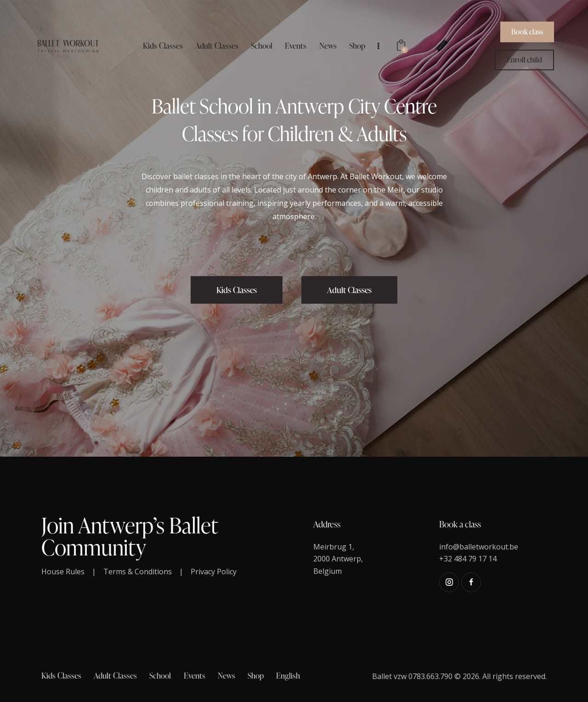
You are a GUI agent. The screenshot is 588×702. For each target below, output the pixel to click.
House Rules (63, 572)
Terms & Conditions (138, 572)
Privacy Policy (214, 572)
